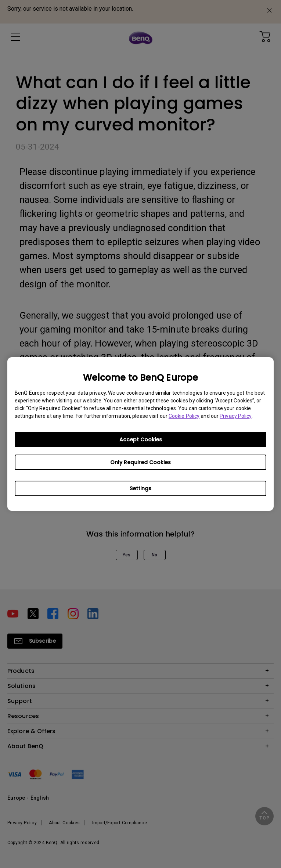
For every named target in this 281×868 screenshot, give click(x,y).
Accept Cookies (141, 440)
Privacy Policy (235, 416)
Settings (140, 488)
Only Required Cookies (140, 462)
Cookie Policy (184, 416)
